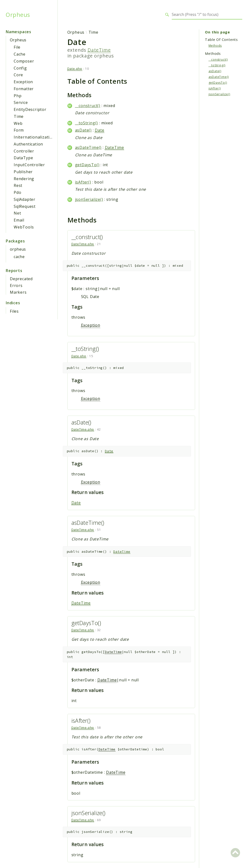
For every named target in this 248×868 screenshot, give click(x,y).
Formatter (24, 89)
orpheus (18, 249)
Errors (16, 285)
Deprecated (21, 279)
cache (19, 257)
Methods (215, 46)
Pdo (17, 192)
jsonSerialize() (89, 199)
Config (20, 68)
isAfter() (83, 182)
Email (19, 220)
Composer (24, 61)
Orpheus (18, 15)
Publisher (23, 172)
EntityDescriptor (30, 109)
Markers (18, 292)
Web (18, 123)
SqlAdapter (25, 199)
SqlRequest (25, 206)
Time (19, 116)
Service (21, 102)
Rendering (24, 179)
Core (18, 75)
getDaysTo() (87, 165)
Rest (18, 185)
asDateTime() (88, 147)
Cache (20, 54)
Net (17, 213)
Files (14, 311)
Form (19, 130)
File (17, 47)
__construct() (88, 106)
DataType (23, 158)
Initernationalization (34, 137)
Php (18, 96)
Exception (23, 82)
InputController (29, 165)
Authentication (28, 144)
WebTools (24, 227)
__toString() (87, 123)
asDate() (83, 130)
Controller (24, 151)
